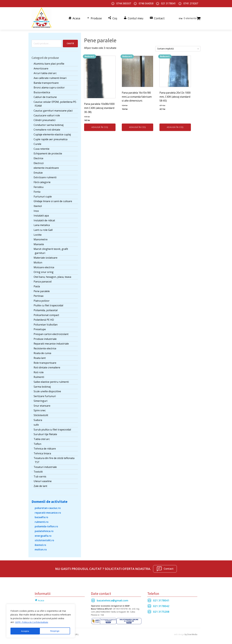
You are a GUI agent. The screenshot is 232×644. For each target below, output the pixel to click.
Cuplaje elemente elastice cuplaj (52, 133)
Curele (37, 143)
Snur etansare (42, 404)
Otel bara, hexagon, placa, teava (52, 276)
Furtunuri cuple (43, 195)
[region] (41, 621)
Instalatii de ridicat (44, 219)
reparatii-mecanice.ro (48, 511)
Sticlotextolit (41, 414)
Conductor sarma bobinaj (49, 124)
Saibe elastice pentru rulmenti (51, 381)
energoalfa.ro (43, 534)
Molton (38, 261)
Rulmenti (39, 376)
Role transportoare (45, 361)
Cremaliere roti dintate (47, 128)
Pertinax (39, 295)
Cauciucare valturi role (47, 114)
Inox (36, 209)
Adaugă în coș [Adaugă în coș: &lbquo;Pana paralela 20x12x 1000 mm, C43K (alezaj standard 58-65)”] (175, 126)
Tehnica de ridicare (45, 447)
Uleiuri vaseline (43, 480)
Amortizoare (41, 67)
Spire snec (40, 409)
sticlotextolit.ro (44, 539)
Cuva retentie (42, 148)
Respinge (25, 631)
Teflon (37, 442)
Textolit (38, 470)
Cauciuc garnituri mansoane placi (53, 109)
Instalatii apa (41, 214)
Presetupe (40, 328)
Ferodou (39, 186)
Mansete (39, 243)
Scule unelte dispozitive (47, 390)
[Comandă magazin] (178, 47)
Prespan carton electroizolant (51, 333)
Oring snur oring (44, 271)
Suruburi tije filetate (45, 433)
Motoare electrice (44, 266)
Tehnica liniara (42, 452)
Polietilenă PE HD (44, 318)
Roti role (39, 371)
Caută (70, 42)
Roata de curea (42, 352)
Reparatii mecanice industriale (51, 342)
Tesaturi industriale (45, 466)
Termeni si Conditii (44, 604)
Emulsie (38, 171)
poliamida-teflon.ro (46, 525)
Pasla (37, 285)
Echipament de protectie (48, 152)
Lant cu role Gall (43, 229)
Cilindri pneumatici (44, 119)
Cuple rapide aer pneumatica (50, 138)
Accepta (56, 631)
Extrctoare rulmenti (45, 176)
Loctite (38, 233)
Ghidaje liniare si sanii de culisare (53, 200)
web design (179, 633)
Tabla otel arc (42, 438)
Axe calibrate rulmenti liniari (50, 77)
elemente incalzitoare (46, 167)
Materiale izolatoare (45, 256)
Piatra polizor (42, 299)
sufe (36, 423)
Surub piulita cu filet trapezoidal (52, 428)
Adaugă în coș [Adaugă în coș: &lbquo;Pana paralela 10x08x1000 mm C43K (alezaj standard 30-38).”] (100, 126)
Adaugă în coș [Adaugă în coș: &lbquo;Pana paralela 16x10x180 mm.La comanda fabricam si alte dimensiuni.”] (137, 126)
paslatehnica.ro (44, 530)
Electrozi (39, 162)
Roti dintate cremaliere (47, 366)
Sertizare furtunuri (45, 395)
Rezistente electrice (45, 347)
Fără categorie (42, 181)
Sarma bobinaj (42, 385)
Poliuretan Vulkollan (46, 323)
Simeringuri (40, 400)
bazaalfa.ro (41, 516)
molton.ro (41, 548)
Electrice (38, 157)
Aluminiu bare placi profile (49, 62)
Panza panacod (43, 280)
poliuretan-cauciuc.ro (48, 507)
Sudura (38, 419)
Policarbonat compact (46, 314)
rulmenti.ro (42, 521)
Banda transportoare (46, 81)
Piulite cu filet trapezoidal (48, 304)
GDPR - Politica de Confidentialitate (33, 623)
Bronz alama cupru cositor (49, 86)
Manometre (41, 238)
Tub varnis (40, 475)
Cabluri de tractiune (45, 96)
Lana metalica (42, 224)
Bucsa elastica (42, 91)
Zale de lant (40, 485)
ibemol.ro (40, 544)
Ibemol (38, 205)
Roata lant (40, 357)
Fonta (37, 190)
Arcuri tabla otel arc (45, 72)
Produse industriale (45, 338)
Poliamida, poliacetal (46, 309)
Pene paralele (42, 290)
